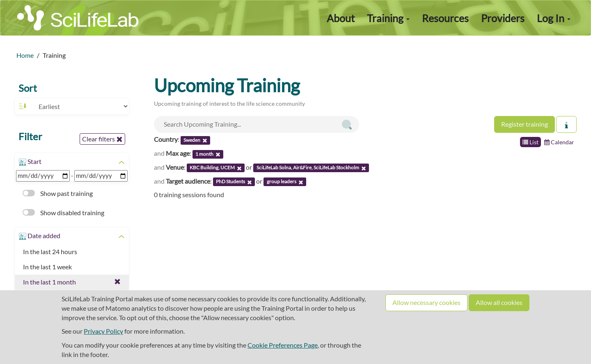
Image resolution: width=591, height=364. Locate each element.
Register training (525, 124)
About (341, 18)
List (530, 142)
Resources (445, 18)
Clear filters (102, 139)
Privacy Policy (103, 331)
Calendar (559, 142)
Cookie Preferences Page (283, 345)
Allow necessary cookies (426, 302)
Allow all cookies (499, 302)
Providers (503, 18)
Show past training (58, 193)
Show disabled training (63, 213)
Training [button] (388, 18)
